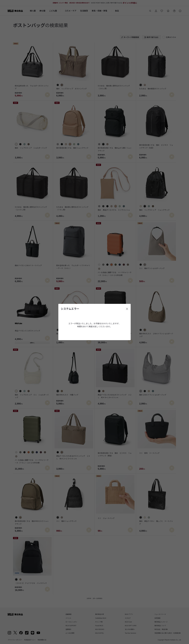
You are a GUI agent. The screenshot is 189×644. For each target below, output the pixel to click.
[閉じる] (127, 309)
